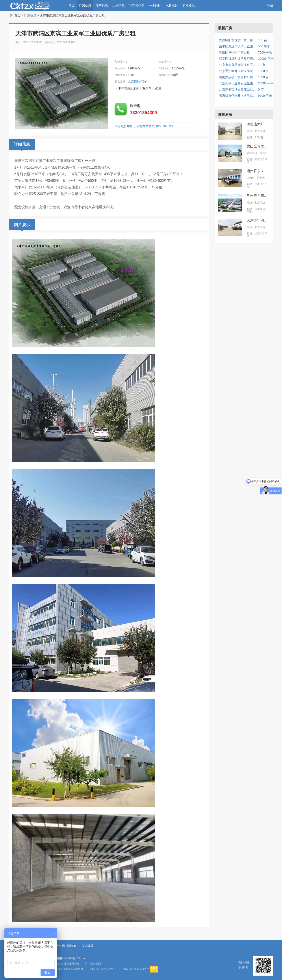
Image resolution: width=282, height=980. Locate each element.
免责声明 (59, 946)
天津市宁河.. (256, 220)
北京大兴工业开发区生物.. (237, 83)
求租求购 (172, 6)
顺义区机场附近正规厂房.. (237, 59)
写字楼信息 (137, 6)
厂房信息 (85, 6)
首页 (71, 6)
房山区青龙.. (256, 146)
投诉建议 (88, 946)
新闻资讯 (189, 6)
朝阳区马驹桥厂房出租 (234, 52)
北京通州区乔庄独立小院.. (237, 71)
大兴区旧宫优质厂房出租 (236, 40)
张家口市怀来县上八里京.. (237, 96)
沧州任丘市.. (256, 196)
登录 (270, 6)
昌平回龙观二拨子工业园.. (237, 46)
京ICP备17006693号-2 (136, 969)
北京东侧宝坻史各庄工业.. (237, 89)
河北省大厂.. (256, 124)
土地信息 (119, 6)
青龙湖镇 (252, 153)
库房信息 (102, 6)
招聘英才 (73, 946)
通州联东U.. (256, 171)
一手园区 (155, 6)
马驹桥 (250, 178)
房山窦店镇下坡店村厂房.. (237, 77)
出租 (131, 75)
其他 (249, 131)
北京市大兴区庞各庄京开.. (237, 65)
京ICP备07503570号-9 (70, 969)
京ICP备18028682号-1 (103, 969)
